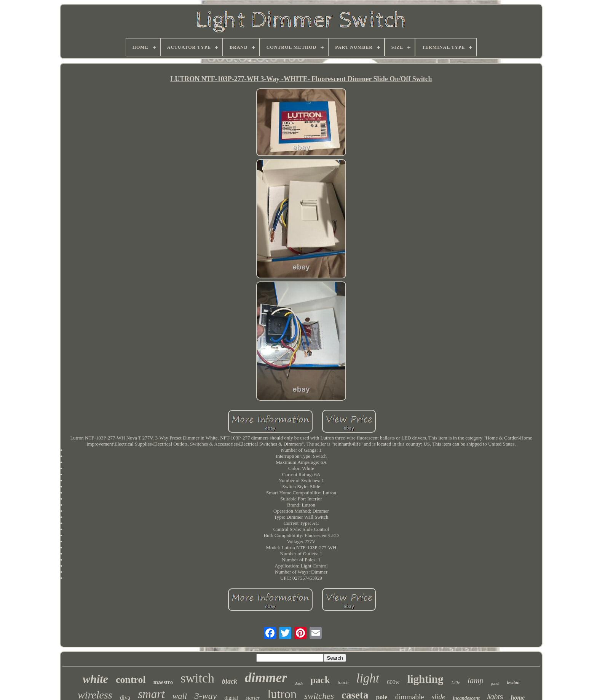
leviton (513, 682)
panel (495, 683)
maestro (163, 682)
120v (455, 682)
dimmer (266, 678)
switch (197, 678)
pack (320, 680)
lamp (476, 681)
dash (299, 683)
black (230, 681)
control (131, 680)
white (95, 679)
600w (393, 682)
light (368, 678)
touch (343, 682)
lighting (425, 679)
